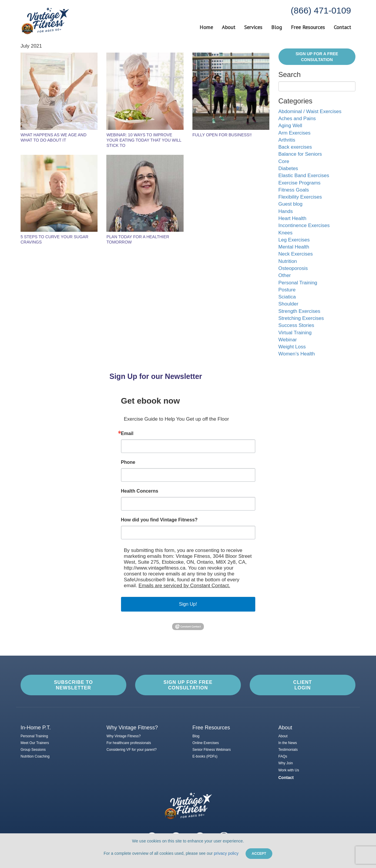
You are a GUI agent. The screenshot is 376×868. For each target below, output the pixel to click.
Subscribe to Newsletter (74, 685)
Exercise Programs (300, 183)
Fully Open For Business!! (222, 135)
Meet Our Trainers (35, 743)
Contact (342, 27)
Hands (286, 211)
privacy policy (226, 853)
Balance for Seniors (300, 154)
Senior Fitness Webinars (212, 750)
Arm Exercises (295, 133)
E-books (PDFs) (205, 756)
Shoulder (288, 304)
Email (127, 434)
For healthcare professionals (129, 743)
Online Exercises (206, 743)
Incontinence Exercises (304, 225)
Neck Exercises (296, 254)
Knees (286, 233)
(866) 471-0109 (321, 10)
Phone (128, 462)
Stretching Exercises (301, 318)
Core (284, 161)
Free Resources (308, 27)
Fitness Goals (294, 190)
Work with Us (289, 770)
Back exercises (295, 147)
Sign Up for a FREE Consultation (317, 57)
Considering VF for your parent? (132, 750)
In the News (288, 743)
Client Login (303, 685)
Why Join (286, 763)
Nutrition (288, 261)
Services (253, 27)
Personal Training (298, 283)
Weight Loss (292, 347)
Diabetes (288, 168)
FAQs (283, 756)
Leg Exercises (294, 240)
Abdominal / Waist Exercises (310, 111)
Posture (287, 290)
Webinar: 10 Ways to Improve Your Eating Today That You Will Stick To (144, 140)
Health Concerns (140, 491)
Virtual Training (295, 333)
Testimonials (288, 750)
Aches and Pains (297, 119)
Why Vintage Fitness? (124, 736)
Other (285, 275)
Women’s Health (297, 354)
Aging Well (290, 126)
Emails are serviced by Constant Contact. (184, 586)
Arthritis (287, 140)
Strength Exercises (299, 311)
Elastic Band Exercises (304, 176)
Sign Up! (188, 604)
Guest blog (291, 204)
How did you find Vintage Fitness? (159, 520)
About (229, 27)
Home (206, 27)
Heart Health (292, 218)
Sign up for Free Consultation (188, 685)
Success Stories (296, 325)
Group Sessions (33, 750)
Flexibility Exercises (300, 197)
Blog (277, 27)
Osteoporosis (293, 268)
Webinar (288, 340)
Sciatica (287, 297)
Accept (259, 854)
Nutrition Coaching (35, 756)
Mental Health (294, 247)
